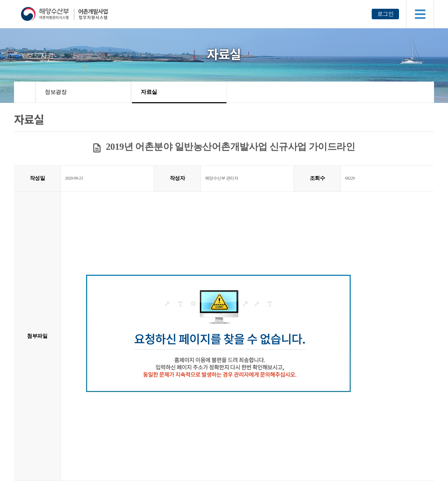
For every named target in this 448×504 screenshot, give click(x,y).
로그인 (386, 14)
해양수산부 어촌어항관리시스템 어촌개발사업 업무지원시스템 (78, 14)
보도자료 (40, 56)
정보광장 (56, 92)
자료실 (149, 92)
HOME (25, 92)
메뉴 (420, 14)
